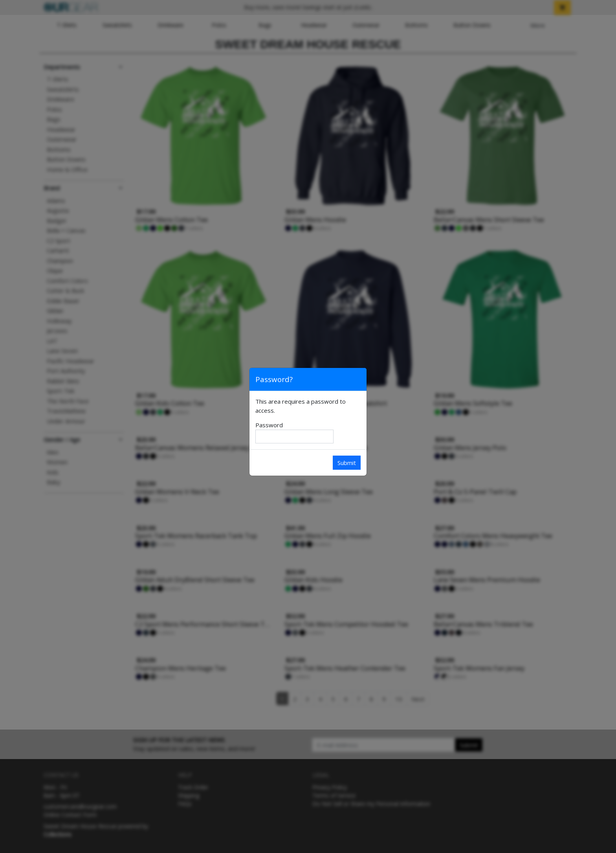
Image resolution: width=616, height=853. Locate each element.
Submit (347, 463)
